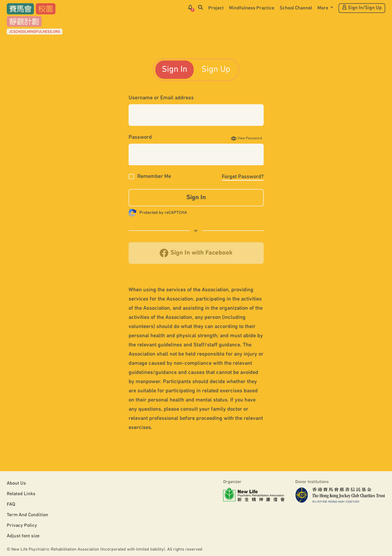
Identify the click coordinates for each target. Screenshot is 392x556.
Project (216, 8)
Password (140, 137)
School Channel (296, 8)
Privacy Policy (22, 526)
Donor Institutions (312, 482)
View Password (247, 138)
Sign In (175, 70)
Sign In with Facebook (196, 253)
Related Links (21, 494)
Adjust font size (23, 536)
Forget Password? (243, 177)
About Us (16, 483)
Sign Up (216, 70)
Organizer (232, 482)
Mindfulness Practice (252, 8)
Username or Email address (161, 98)
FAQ (11, 505)
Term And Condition (27, 515)
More (323, 8)
